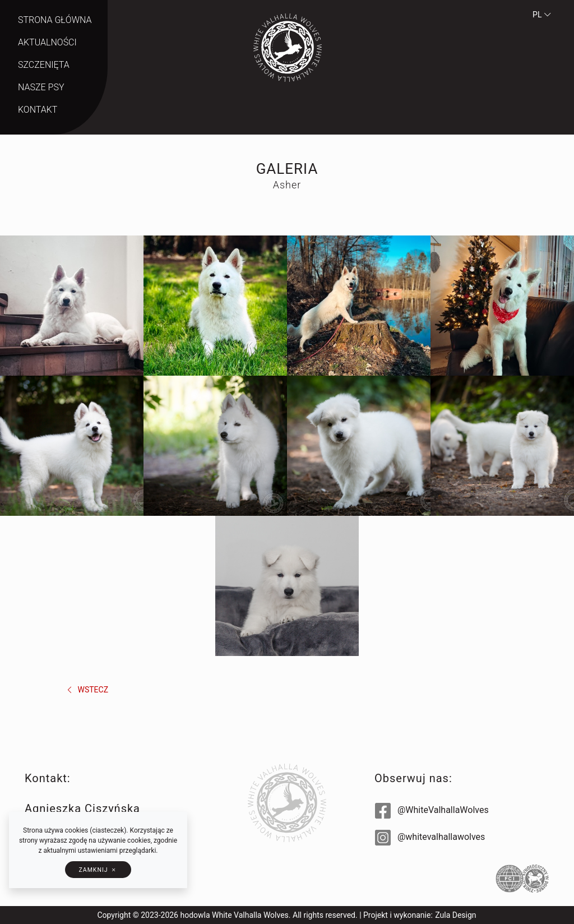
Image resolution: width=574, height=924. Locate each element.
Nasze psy (41, 87)
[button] (98, 870)
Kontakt (38, 110)
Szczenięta (44, 65)
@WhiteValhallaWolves (432, 810)
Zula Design (455, 915)
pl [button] (542, 15)
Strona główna (55, 20)
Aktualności (47, 42)
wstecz (87, 690)
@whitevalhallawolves (430, 837)
